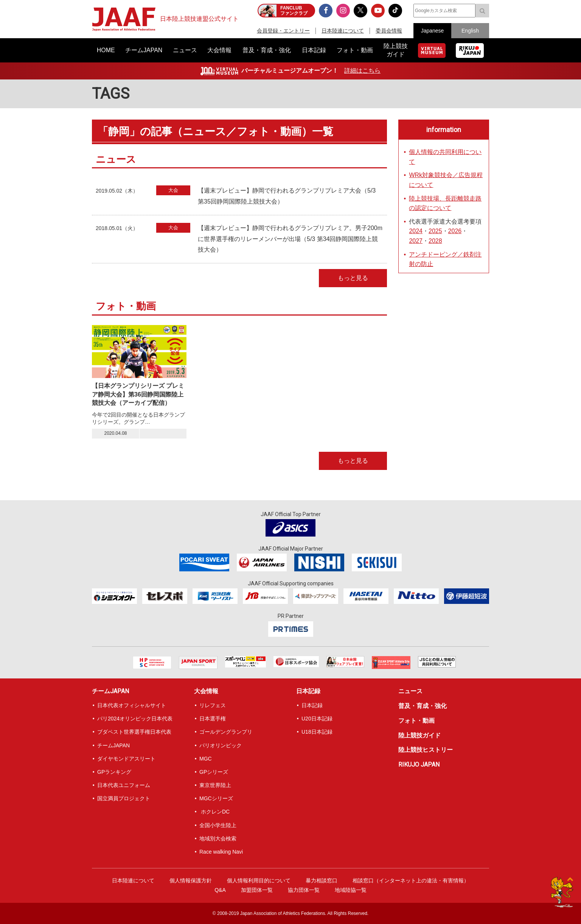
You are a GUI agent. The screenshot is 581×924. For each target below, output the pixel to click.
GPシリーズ (214, 772)
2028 (435, 241)
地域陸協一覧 (351, 890)
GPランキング (114, 772)
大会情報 (206, 691)
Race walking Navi (221, 852)
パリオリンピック (221, 745)
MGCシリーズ (216, 798)
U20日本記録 (317, 719)
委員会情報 (389, 31)
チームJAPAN (110, 691)
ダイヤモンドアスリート (126, 759)
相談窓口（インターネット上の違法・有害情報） (411, 880)
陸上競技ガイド (419, 735)
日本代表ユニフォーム (124, 785)
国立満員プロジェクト (124, 798)
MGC (206, 759)
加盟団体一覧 (257, 890)
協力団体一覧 (304, 890)
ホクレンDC (214, 812)
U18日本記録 (317, 732)
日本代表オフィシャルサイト (132, 705)
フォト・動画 (416, 721)
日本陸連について (343, 31)
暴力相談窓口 (322, 880)
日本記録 (308, 691)
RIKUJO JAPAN (419, 765)
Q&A (220, 890)
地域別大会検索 (218, 838)
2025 (435, 231)
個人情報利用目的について (259, 880)
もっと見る (353, 278)
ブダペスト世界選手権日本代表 (134, 732)
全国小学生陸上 (218, 825)
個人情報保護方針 (191, 880)
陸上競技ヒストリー (426, 750)
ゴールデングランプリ (226, 732)
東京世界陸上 (215, 785)
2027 (416, 241)
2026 (455, 231)
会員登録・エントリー (283, 31)
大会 (173, 190)
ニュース (410, 691)
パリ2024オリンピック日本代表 (135, 719)
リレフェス (213, 705)
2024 (416, 231)
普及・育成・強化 (423, 706)
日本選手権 (213, 719)
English (470, 31)
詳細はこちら (362, 71)
